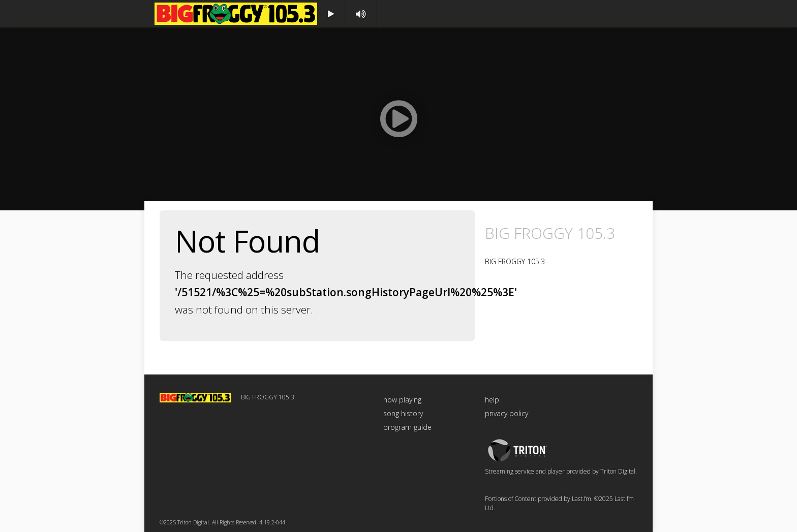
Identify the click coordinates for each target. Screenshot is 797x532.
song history (403, 413)
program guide (407, 427)
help (492, 400)
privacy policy (507, 413)
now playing (402, 400)
